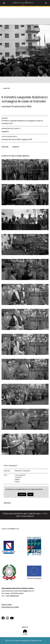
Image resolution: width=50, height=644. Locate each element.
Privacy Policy (7, 605)
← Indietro (6, 88)
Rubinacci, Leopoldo (22, 471)
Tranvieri (18, 477)
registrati (22, 494)
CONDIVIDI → (16, 147)
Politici (17, 482)
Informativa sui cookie (10, 607)
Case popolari (20, 475)
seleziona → (6, 147)
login (30, 494)
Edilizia (17, 480)
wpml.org (26, 641)
